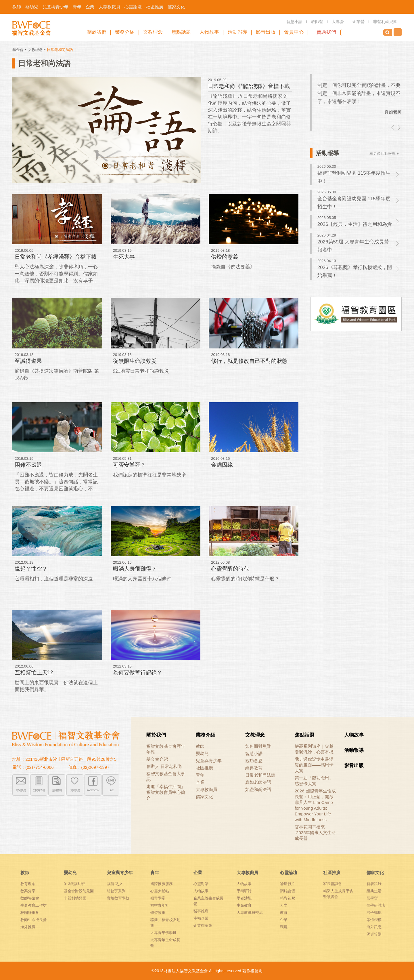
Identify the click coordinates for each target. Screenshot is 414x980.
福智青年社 (160, 905)
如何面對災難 (258, 746)
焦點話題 (304, 735)
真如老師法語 (258, 782)
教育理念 (28, 884)
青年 (200, 775)
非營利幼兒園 (75, 898)
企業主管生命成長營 (208, 901)
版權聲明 (57, 790)
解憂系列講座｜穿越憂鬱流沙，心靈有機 (314, 749)
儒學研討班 (376, 905)
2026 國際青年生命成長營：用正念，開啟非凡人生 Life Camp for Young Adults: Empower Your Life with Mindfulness (315, 805)
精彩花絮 (287, 898)
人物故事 (354, 735)
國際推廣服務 (162, 884)
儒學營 (372, 898)
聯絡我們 (398, 32)
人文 (284, 905)
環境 (284, 927)
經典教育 (254, 768)
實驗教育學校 (118, 898)
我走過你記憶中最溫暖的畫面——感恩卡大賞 (314, 765)
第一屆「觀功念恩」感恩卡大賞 (314, 781)
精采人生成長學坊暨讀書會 (338, 894)
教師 (200, 746)
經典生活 (374, 891)
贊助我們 (326, 32)
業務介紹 (206, 735)
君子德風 (374, 913)
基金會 (18, 50)
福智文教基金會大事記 (166, 776)
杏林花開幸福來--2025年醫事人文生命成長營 (315, 833)
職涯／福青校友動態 (165, 923)
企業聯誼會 (203, 925)
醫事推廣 (201, 911)
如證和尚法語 (258, 789)
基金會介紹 (157, 759)
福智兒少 (114, 884)
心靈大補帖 (160, 891)
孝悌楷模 (374, 920)
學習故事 (158, 913)
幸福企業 (201, 918)
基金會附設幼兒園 (79, 891)
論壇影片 (287, 884)
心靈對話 (201, 884)
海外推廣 (28, 927)
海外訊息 (374, 927)
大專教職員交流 (250, 913)
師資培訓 (374, 934)
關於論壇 (287, 891)
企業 (200, 782)
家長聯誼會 (332, 884)
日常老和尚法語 (260, 775)
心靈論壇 (289, 873)
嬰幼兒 (202, 753)
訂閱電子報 (39, 790)
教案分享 (28, 891)
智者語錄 (374, 884)
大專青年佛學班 (163, 933)
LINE (111, 790)
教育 (284, 913)
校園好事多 (30, 913)
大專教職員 (207, 789)
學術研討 (244, 891)
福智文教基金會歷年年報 (166, 749)
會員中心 (294, 32)
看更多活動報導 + (384, 154)
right (399, 128)
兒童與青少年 (209, 761)
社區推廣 (204, 768)
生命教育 (244, 905)
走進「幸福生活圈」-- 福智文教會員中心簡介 (167, 792)
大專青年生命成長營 (165, 943)
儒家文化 (204, 797)
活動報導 (354, 750)
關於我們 (156, 735)
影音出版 (354, 765)
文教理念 (35, 50)
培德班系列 (116, 891)
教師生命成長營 (33, 920)
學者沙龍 (244, 898)
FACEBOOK (93, 790)
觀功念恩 (254, 761)
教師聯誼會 (30, 898)
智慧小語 (254, 753)
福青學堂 (158, 898)
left (393, 128)
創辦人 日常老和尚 (164, 766)
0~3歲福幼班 (74, 884)
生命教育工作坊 (33, 905)
